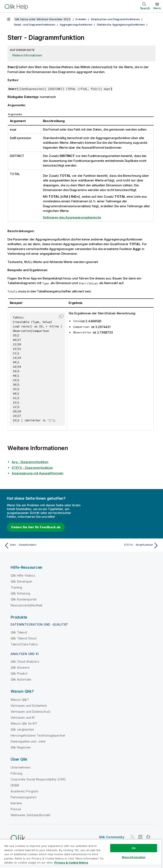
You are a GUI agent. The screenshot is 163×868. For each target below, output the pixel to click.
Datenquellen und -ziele (28, 741)
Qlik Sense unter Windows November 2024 (43, 19)
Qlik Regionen (21, 747)
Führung (16, 773)
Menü (157, 8)
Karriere (16, 803)
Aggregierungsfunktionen (76, 24)
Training (16, 587)
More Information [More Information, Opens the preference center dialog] (134, 857)
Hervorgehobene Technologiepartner (38, 735)
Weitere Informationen (27, 55)
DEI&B (15, 785)
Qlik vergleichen (22, 729)
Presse (16, 809)
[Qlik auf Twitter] (132, 837)
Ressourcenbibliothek (27, 605)
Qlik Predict (19, 673)
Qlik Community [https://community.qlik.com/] (112, 837)
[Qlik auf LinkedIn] (140, 837)
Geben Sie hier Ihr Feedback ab (36, 527)
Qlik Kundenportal (24, 599)
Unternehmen (21, 767)
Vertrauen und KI (23, 718)
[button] (61, 316)
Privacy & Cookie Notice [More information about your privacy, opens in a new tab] (71, 862)
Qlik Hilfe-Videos (23, 575)
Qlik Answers (20, 667)
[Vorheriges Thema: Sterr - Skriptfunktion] (42, 546)
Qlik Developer (21, 581)
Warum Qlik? (20, 700)
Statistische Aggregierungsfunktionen (121, 24)
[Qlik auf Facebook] (148, 837)
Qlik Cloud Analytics (25, 661)
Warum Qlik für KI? (24, 723)
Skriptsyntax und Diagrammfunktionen (115, 19)
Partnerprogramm (24, 797)
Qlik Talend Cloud (23, 638)
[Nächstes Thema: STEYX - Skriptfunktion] (121, 546)
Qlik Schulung (20, 593)
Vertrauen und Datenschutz (31, 712)
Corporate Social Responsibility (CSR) (38, 779)
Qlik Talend (19, 632)
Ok (133, 848)
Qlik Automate (21, 679)
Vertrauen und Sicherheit (29, 706)
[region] (81, 854)
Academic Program (25, 791)
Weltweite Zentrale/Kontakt (31, 815)
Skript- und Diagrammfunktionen (35, 24)
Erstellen (81, 19)
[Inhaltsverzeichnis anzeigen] (8, 19)
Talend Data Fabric (24, 644)
